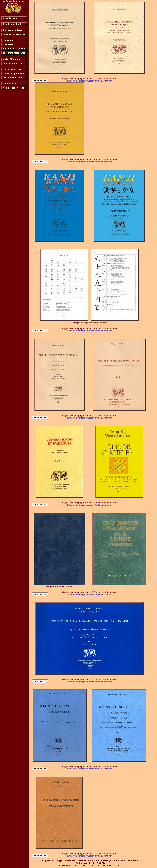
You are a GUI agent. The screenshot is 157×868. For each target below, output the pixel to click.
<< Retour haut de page (14, 1)
